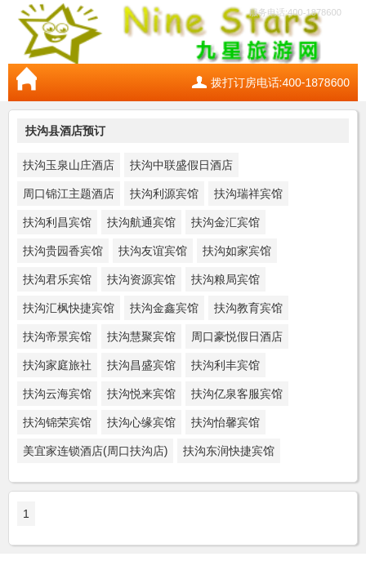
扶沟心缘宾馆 (141, 422)
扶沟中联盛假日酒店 (181, 165)
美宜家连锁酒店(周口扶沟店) (95, 451)
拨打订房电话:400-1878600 (280, 82)
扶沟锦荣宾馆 (57, 422)
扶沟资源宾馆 (141, 279)
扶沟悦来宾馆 (141, 394)
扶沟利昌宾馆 (57, 222)
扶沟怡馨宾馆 (225, 422)
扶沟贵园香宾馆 (63, 251)
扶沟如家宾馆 (237, 251)
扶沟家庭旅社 (57, 365)
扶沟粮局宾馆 (225, 279)
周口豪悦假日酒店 (237, 336)
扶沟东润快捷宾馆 (229, 451)
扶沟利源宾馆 (164, 194)
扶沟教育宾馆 (248, 308)
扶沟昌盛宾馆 (141, 365)
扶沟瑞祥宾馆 (248, 194)
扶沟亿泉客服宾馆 (237, 394)
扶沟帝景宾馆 (57, 336)
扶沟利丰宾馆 (225, 365)
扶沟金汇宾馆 (225, 222)
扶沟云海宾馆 (57, 394)
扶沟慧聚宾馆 (141, 336)
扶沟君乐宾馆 (57, 279)
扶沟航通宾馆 (141, 222)
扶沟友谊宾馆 (153, 251)
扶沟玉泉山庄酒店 (69, 165)
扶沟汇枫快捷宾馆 (69, 308)
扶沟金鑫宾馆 (164, 308)
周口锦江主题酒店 (69, 194)
